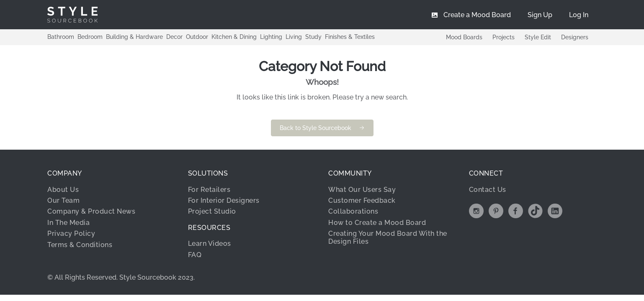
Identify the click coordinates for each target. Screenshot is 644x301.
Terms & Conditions (80, 245)
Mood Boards (464, 37)
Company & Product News (91, 211)
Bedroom (90, 37)
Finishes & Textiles (350, 37)
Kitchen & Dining (234, 37)
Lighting (271, 37)
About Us (63, 190)
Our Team (63, 200)
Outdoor (197, 37)
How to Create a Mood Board (377, 223)
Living (294, 37)
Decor (174, 37)
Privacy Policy (71, 233)
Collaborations (353, 211)
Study (313, 37)
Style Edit (538, 37)
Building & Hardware (134, 37)
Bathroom (61, 37)
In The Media (68, 223)
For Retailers (209, 190)
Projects (504, 37)
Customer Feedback (362, 200)
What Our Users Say (362, 190)
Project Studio (212, 211)
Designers (575, 37)
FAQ (195, 255)
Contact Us (488, 190)
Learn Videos (210, 244)
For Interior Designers (224, 200)
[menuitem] (579, 15)
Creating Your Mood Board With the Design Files (388, 237)
